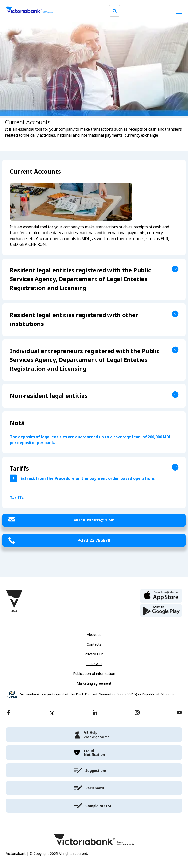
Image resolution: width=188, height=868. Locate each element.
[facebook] (9, 713)
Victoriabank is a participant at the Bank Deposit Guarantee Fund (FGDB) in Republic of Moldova (97, 694)
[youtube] (179, 713)
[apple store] (161, 595)
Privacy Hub (94, 654)
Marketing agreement (94, 683)
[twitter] (52, 713)
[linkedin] (95, 713)
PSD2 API (94, 664)
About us (94, 635)
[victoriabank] (94, 735)
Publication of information (94, 674)
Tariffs (17, 498)
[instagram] (137, 713)
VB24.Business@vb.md (94, 520)
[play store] (161, 611)
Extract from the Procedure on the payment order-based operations (88, 479)
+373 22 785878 (94, 540)
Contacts (94, 644)
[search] (115, 11)
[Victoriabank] (29, 11)
